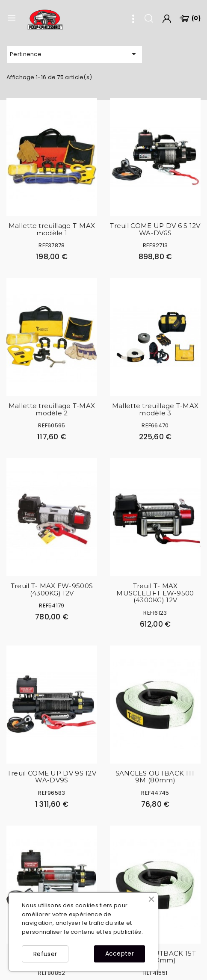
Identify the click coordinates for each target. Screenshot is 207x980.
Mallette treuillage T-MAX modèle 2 (52, 409)
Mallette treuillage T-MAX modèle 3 (155, 409)
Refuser (45, 954)
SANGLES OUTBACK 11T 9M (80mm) (155, 777)
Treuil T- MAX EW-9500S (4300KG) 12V (52, 589)
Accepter (120, 953)
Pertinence (74, 54)
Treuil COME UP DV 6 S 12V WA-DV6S (155, 229)
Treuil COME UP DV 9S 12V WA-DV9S (52, 777)
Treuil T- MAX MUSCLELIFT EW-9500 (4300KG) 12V (155, 593)
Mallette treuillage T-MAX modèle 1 (52, 229)
